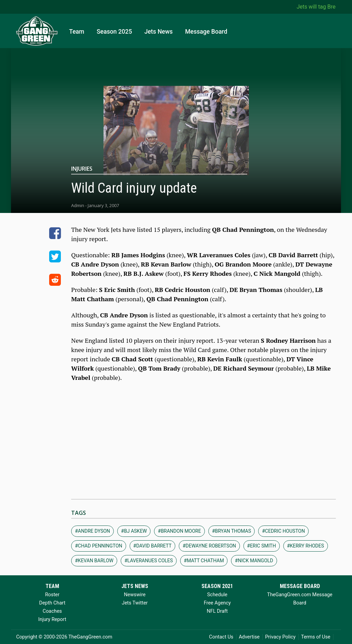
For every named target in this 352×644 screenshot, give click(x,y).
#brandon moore (179, 531)
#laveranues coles (149, 561)
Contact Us (221, 637)
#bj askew (134, 531)
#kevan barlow (94, 561)
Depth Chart (52, 603)
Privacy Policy (280, 637)
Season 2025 (114, 32)
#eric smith (262, 546)
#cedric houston (283, 531)
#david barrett (153, 546)
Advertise (249, 637)
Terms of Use (316, 637)
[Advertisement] (203, 437)
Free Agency (217, 603)
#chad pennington (99, 546)
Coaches (52, 611)
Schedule (217, 595)
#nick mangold (254, 561)
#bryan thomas (232, 531)
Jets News (159, 32)
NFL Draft (217, 611)
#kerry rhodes (306, 546)
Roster (52, 595)
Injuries (82, 169)
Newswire (135, 595)
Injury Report (52, 619)
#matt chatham (204, 561)
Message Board (206, 32)
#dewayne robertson (209, 546)
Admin (78, 205)
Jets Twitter (135, 603)
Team (77, 32)
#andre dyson (92, 531)
